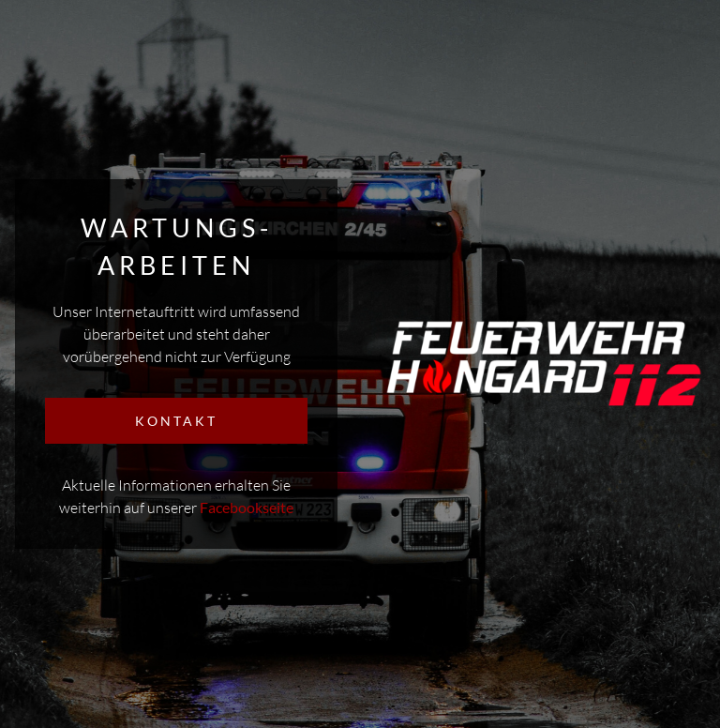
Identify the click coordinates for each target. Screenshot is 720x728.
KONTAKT (176, 421)
